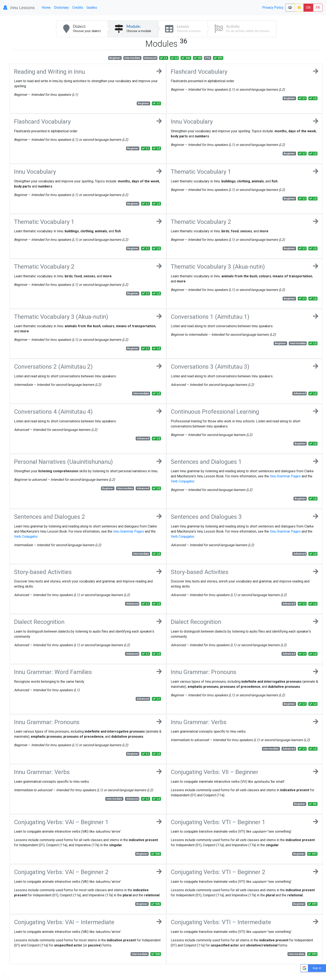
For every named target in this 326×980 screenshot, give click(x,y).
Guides (92, 8)
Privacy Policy (273, 8)
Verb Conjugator (182, 481)
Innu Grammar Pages (285, 476)
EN (308, 8)
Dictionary (61, 8)
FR (318, 8)
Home (46, 8)
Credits (78, 8)
